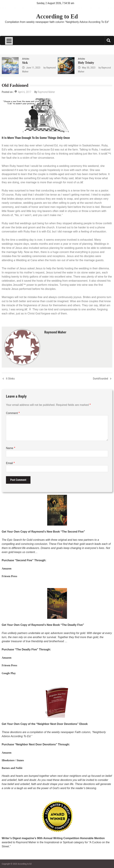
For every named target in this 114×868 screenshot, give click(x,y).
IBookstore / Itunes (13, 760)
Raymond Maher (46, 92)
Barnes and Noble (12, 768)
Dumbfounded (100, 379)
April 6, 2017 (25, 92)
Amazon (7, 569)
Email (10, 463)
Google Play (9, 673)
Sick (25, 63)
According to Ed (57, 16)
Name (11, 448)
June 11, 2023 (33, 68)
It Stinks (10, 379)
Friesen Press (9, 576)
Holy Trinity (86, 63)
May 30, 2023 (89, 68)
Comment (13, 413)
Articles (26, 59)
